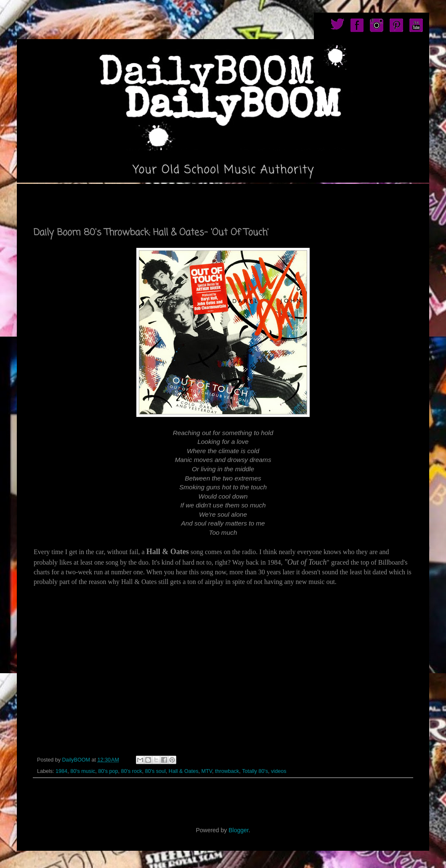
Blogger (238, 830)
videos (279, 771)
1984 (61, 771)
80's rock (131, 771)
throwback (227, 771)
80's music (83, 771)
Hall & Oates (184, 771)
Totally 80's (255, 771)
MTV (207, 771)
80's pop (108, 771)
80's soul (155, 771)
